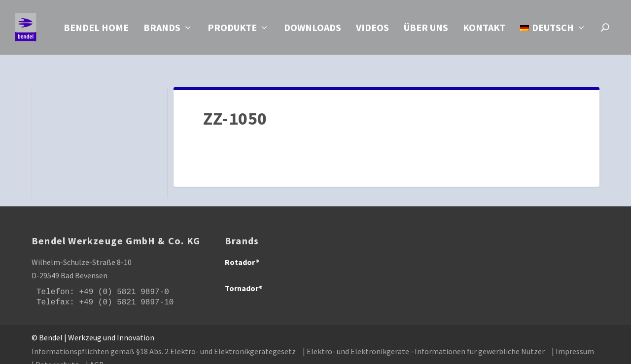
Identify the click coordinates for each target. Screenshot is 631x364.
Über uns (426, 30)
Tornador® (244, 277)
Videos (372, 30)
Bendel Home (96, 30)
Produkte (232, 30)
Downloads (313, 30)
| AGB (95, 353)
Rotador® (242, 251)
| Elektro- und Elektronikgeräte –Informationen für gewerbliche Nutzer (424, 340)
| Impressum (573, 340)
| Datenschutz (55, 353)
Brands (162, 30)
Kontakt (484, 30)
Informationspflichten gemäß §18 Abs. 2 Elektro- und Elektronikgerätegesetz (164, 340)
